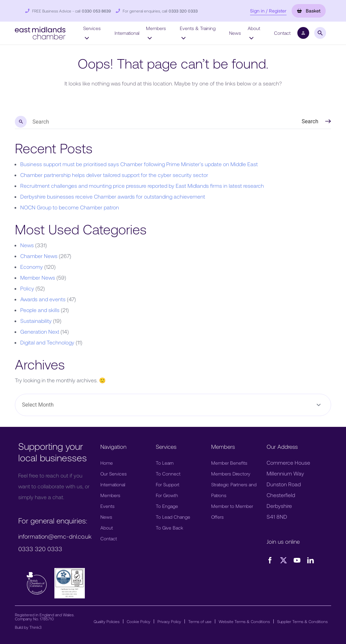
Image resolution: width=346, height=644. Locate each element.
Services (92, 33)
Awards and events (43, 299)
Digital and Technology (47, 342)
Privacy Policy (169, 621)
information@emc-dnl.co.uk (55, 536)
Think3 (35, 627)
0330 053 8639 (96, 11)
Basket (309, 11)
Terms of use (200, 621)
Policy (27, 288)
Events (107, 506)
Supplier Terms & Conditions (302, 621)
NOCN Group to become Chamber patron (70, 207)
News (235, 33)
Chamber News (39, 256)
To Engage (167, 506)
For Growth (167, 495)
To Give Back (169, 528)
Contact (282, 33)
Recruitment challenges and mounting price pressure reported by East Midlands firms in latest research (142, 186)
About (254, 33)
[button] (40, 32)
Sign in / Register (268, 11)
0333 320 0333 (183, 11)
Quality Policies (107, 621)
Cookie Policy (139, 621)
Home (107, 463)
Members (156, 33)
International (127, 33)
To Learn (165, 463)
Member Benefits (229, 463)
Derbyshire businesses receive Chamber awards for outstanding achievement (113, 196)
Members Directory (231, 474)
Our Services (114, 474)
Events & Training (198, 33)
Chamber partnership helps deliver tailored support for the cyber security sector (114, 175)
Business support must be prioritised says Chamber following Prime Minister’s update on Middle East (139, 164)
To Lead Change (173, 517)
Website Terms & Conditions (244, 621)
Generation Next (40, 331)
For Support (168, 484)
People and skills (40, 310)
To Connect (168, 474)
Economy (32, 267)
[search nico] (151, 122)
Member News (38, 277)
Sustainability (36, 321)
